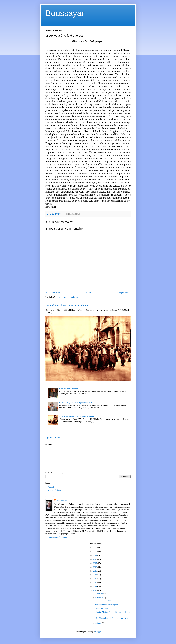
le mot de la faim (54, 490)
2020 (95, 552)
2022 (95, 548)
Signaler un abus (53, 438)
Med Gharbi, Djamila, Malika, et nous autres (112, 618)
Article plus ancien (123, 293)
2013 (95, 579)
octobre (99, 623)
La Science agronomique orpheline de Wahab (77, 403)
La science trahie (101, 608)
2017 (95, 563)
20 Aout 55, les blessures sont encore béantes (67, 305)
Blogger (98, 632)
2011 (95, 586)
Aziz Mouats (62, 500)
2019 (95, 555)
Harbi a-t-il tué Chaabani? (69, 389)
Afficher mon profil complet (56, 537)
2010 (95, 590)
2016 (95, 567)
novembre (99, 598)
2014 (95, 575)
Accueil (88, 293)
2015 (95, 571)
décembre (99, 594)
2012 (95, 583)
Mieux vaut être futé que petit (106, 605)
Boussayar (65, 13)
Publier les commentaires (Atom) (69, 297)
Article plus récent (53, 293)
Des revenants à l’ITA (103, 601)
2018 (95, 559)
